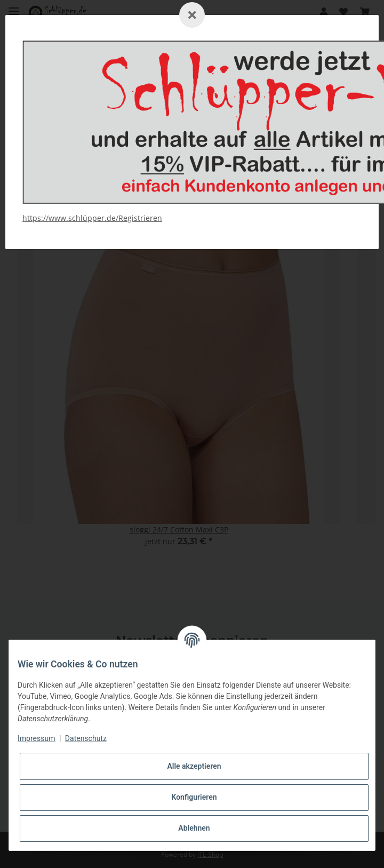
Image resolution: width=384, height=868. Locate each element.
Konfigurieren (194, 797)
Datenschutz (86, 738)
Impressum (36, 738)
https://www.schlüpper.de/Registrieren (92, 218)
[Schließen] (192, 15)
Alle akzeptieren (194, 766)
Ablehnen (194, 828)
